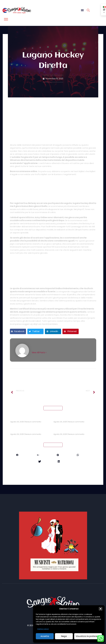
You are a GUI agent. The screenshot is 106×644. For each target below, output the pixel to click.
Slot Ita (14, 431)
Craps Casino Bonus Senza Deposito (29, 418)
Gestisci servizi (43, 629)
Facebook (21, 455)
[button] (101, 609)
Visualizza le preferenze (88, 636)
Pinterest (63, 455)
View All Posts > (40, 352)
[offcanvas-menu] (6, 19)
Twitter (43, 462)
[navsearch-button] (88, 11)
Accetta (45, 636)
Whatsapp (85, 455)
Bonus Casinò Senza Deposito (69, 431)
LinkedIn (63, 462)
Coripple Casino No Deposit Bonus (71, 418)
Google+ (42, 455)
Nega (64, 636)
